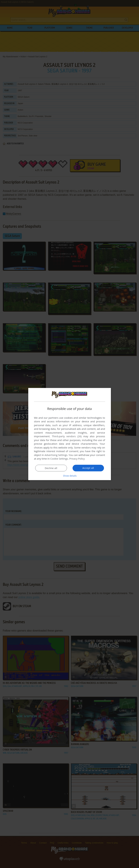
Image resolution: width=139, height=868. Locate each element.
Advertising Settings (56, 455)
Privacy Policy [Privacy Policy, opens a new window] (77, 459)
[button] (70, 476)
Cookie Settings (59, 459)
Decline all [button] (51, 468)
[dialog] (70, 434)
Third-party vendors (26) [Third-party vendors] (67, 436)
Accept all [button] (88, 468)
